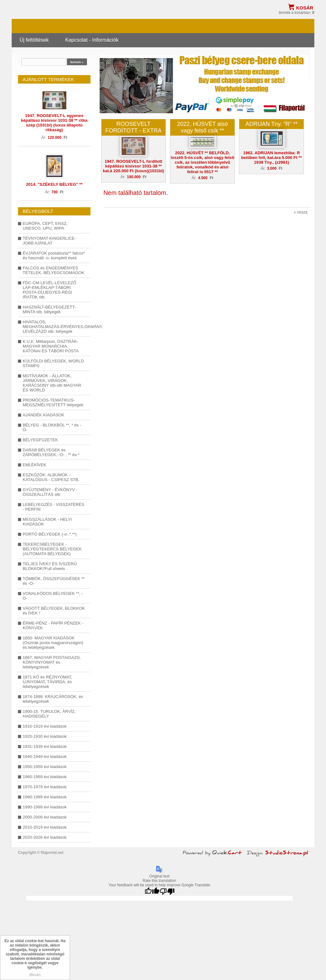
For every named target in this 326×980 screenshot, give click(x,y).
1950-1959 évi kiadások (45, 767)
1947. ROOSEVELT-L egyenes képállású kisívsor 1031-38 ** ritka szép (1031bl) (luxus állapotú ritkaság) (54, 123)
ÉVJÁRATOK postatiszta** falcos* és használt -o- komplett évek (54, 255)
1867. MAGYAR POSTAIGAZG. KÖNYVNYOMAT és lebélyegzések (52, 662)
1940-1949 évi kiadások (45, 757)
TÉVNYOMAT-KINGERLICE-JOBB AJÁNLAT (49, 241)
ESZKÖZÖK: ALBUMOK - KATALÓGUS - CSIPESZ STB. (51, 477)
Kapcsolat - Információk (92, 40)
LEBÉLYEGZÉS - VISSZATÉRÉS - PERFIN (53, 507)
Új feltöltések (34, 40)
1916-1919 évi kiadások (45, 726)
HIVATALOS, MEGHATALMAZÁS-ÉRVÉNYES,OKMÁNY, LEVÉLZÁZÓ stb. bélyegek (54, 327)
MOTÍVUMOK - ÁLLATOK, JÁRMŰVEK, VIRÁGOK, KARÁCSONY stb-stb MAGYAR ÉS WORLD (52, 383)
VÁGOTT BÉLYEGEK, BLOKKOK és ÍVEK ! (54, 611)
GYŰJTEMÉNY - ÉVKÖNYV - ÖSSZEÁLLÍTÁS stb (50, 492)
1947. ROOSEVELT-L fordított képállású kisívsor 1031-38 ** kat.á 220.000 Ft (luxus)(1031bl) (133, 166)
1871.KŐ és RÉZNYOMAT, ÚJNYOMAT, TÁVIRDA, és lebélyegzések (47, 682)
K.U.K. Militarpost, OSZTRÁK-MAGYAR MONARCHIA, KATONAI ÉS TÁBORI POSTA (51, 346)
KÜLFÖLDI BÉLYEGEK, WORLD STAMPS (53, 363)
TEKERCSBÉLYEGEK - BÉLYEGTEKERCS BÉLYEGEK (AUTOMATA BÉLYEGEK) (52, 549)
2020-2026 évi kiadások (45, 837)
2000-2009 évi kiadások (45, 817)
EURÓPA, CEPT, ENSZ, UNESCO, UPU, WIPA (45, 226)
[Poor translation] (167, 892)
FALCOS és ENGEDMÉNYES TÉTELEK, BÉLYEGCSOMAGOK (53, 270)
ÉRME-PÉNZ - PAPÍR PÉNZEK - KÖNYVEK (53, 625)
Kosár (305, 8)
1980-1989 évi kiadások (45, 797)
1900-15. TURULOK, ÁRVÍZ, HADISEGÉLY (49, 714)
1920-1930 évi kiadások (45, 736)
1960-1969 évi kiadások (45, 777)
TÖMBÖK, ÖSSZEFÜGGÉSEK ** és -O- (54, 581)
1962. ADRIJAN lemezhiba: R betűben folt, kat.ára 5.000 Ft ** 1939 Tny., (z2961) (271, 158)
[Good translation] (152, 892)
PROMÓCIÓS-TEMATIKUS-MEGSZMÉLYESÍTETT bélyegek (53, 402)
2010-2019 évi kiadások (45, 827)
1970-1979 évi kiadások (45, 787)
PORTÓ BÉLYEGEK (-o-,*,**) (50, 534)
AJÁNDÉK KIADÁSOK (44, 415)
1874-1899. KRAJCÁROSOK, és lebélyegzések (53, 699)
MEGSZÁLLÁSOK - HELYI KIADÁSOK (47, 522)
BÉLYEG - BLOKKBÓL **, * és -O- (52, 427)
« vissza (301, 212)
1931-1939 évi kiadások (45, 746)
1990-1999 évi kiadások (45, 807)
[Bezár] (35, 975)
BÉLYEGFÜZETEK (40, 440)
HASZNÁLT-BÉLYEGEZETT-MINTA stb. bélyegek (49, 309)
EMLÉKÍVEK (35, 465)
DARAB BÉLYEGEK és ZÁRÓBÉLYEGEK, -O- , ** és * (51, 452)
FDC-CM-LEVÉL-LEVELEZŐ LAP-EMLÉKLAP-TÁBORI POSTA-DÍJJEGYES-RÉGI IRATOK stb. (49, 290)
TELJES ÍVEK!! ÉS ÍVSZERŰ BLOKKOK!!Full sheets (50, 566)
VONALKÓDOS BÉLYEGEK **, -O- (53, 596)
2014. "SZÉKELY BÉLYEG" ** (54, 184)
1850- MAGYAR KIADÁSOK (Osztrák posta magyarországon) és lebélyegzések (53, 643)
